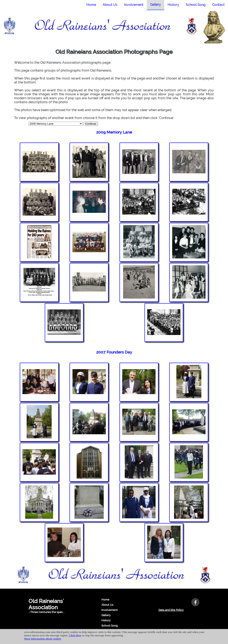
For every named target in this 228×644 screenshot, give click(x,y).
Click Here (75, 635)
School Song (110, 626)
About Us (107, 605)
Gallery (106, 615)
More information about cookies (43, 639)
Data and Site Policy (171, 610)
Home (105, 600)
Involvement (110, 610)
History (106, 620)
